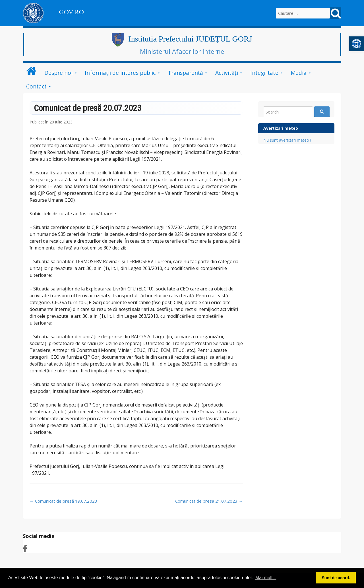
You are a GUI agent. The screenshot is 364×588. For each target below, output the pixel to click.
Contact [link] (36, 86)
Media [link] (299, 73)
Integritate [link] (264, 73)
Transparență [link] (185, 73)
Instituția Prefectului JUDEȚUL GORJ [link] (190, 39)
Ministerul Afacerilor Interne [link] (182, 51)
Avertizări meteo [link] (281, 128)
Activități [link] (227, 73)
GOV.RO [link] (71, 12)
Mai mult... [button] (266, 578)
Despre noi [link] (58, 73)
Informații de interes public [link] (120, 73)
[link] (357, 44)
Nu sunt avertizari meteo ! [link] (287, 140)
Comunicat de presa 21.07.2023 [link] (209, 501)
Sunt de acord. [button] (336, 578)
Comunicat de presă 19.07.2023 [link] (63, 501)
